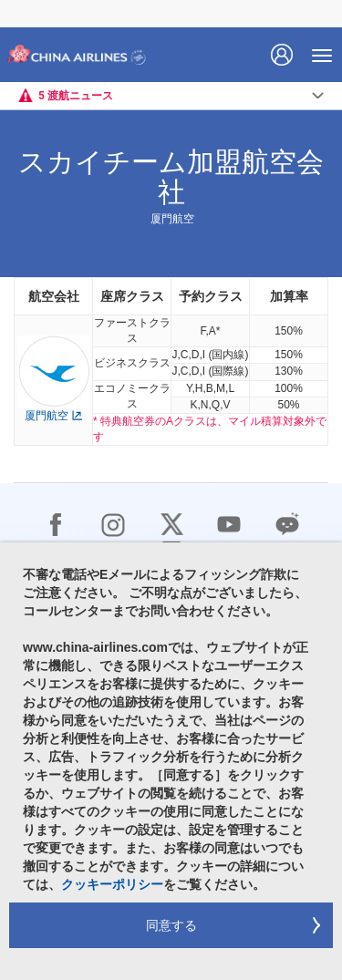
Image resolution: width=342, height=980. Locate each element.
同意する (171, 925)
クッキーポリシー (112, 884)
